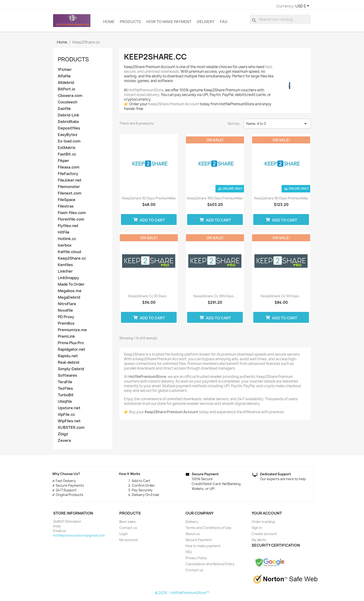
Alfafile (64, 78)
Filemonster (69, 189)
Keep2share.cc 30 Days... (149, 298)
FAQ (224, 24)
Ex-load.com (69, 143)
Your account (267, 515)
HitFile (64, 234)
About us (193, 536)
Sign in (257, 530)
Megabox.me (70, 293)
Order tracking (263, 524)
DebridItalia (68, 124)
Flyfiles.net (68, 228)
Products (130, 24)
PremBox (66, 325)
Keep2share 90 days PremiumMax (281, 200)
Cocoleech (68, 104)
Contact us (128, 530)
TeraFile (65, 384)
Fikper (63, 163)
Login (124, 536)
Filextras (66, 208)
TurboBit (66, 397)
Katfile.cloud (69, 254)
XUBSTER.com (71, 430)
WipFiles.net (69, 423)
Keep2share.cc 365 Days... (215, 298)
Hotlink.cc (67, 241)
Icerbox (65, 247)
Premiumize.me (72, 332)
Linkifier (65, 273)
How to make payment (169, 24)
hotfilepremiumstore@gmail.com (79, 537)
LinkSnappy (68, 280)
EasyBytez (68, 137)
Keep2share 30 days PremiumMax (149, 200)
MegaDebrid (69, 299)
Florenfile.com (71, 221)
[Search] (280, 21)
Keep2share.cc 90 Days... (281, 298)
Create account (264, 536)
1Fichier (65, 72)
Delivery (206, 24)
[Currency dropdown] (246, 6)
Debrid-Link (68, 117)
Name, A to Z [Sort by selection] (277, 126)
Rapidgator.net (71, 352)
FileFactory (68, 176)
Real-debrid (68, 365)
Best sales (128, 524)
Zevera (64, 443)
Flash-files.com (72, 215)
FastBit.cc (67, 156)
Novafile (65, 312)
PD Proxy (66, 319)
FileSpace (67, 202)
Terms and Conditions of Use (208, 530)
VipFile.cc (66, 417)
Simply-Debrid (71, 371)
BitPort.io (67, 91)
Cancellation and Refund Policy (210, 566)
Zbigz (63, 436)
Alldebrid (66, 85)
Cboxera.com (70, 98)
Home (109, 24)
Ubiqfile (65, 404)
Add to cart (149, 222)
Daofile (64, 111)
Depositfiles (69, 130)
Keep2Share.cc (72, 260)
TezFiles (65, 391)
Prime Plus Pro (71, 345)
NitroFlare (67, 306)
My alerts (259, 542)
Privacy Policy (196, 560)
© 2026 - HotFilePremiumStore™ (182, 595)
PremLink (66, 338)
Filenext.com (70, 195)
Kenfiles (65, 267)
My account (129, 542)
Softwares (67, 378)
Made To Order (71, 286)
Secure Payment (199, 542)
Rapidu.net (68, 358)
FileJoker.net (70, 182)
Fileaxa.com (69, 169)
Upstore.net (69, 410)
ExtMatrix (67, 150)
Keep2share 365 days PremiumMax (215, 200)
